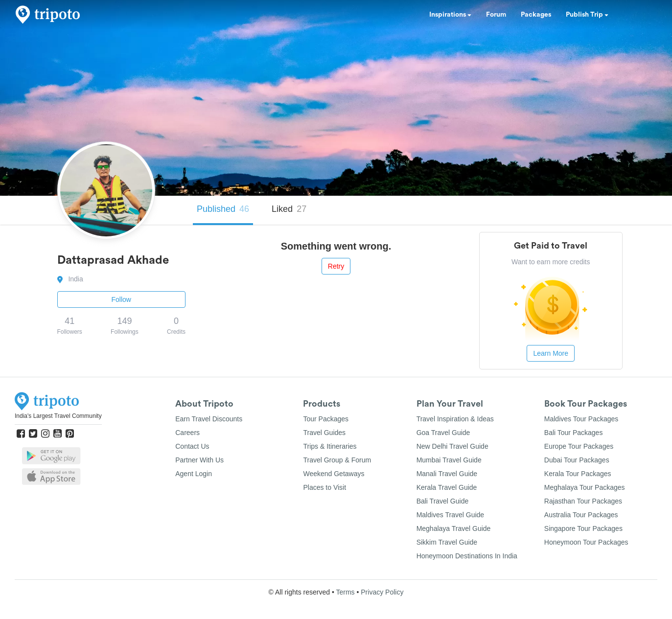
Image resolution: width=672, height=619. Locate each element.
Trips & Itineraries (330, 446)
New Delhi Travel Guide (452, 446)
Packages (536, 15)
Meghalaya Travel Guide (454, 528)
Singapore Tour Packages (583, 528)
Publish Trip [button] (587, 15)
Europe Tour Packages (579, 446)
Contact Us (192, 446)
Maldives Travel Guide (451, 515)
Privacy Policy (382, 592)
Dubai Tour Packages (577, 460)
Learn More (551, 353)
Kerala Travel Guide (447, 487)
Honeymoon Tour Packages (586, 542)
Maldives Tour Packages (581, 419)
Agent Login (194, 474)
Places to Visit (324, 487)
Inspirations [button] (450, 15)
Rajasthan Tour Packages (583, 501)
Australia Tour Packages (581, 515)
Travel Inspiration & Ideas (455, 419)
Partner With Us (199, 460)
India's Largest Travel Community (58, 416)
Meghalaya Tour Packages (585, 487)
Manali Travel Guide (447, 474)
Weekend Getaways (334, 474)
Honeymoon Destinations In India (467, 556)
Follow (121, 299)
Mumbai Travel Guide (449, 460)
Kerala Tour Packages (578, 474)
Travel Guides (324, 433)
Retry (336, 266)
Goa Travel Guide (443, 433)
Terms (345, 592)
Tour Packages (326, 419)
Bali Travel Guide (443, 501)
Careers (187, 433)
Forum (496, 15)
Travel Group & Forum (337, 460)
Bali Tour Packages (574, 433)
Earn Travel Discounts (209, 419)
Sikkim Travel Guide (447, 542)
